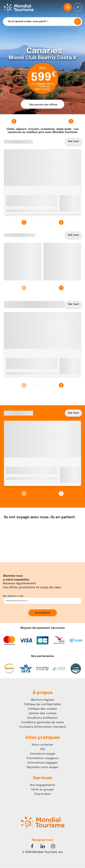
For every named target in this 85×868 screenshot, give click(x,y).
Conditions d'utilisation (42, 718)
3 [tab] (39, 122)
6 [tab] (50, 122)
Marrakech (23, 482)
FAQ (43, 749)
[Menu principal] (68, 7)
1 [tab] (31, 122)
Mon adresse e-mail (13, 596)
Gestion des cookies (42, 713)
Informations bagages (43, 763)
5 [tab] (46, 122)
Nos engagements (42, 785)
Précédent (14, 121)
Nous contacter (42, 745)
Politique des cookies (42, 709)
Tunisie (10, 197)
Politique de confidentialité (42, 704)
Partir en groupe (42, 790)
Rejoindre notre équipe (42, 767)
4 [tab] (42, 122)
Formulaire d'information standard (42, 727)
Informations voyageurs (43, 758)
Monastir (22, 197)
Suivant (71, 121)
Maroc (10, 482)
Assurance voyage (43, 754)
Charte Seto (42, 794)
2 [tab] (35, 122)
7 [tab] (54, 122)
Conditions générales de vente (43, 722)
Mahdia (21, 373)
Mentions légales (42, 700)
